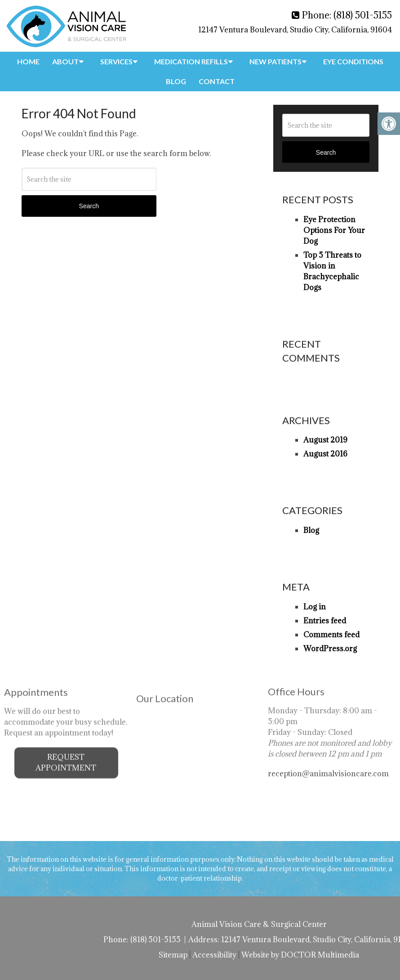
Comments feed (331, 635)
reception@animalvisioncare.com (328, 747)
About (65, 61)
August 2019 (325, 440)
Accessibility (214, 955)
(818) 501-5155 (363, 15)
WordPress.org (330, 649)
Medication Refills (191, 61)
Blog (176, 81)
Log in (315, 607)
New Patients (276, 61)
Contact (217, 81)
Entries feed (325, 621)
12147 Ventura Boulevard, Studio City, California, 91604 (295, 30)
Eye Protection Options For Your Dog (334, 230)
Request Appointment (66, 737)
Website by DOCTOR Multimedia (300, 955)
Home (28, 61)
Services (116, 61)
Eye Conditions (353, 61)
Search (89, 206)
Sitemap (173, 955)
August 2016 (325, 454)
